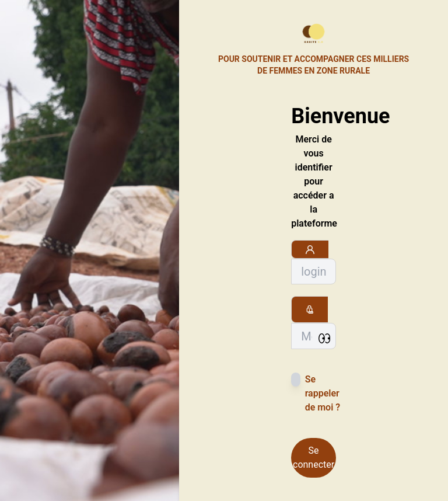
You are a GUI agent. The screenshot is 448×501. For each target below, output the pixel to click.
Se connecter (314, 457)
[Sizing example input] (314, 272)
